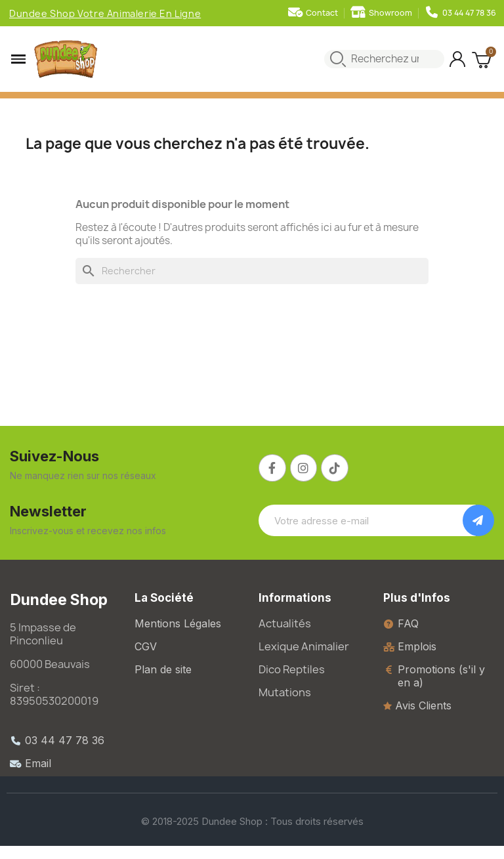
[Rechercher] (252, 271)
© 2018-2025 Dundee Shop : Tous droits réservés (252, 821)
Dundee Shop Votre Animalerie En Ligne (105, 13)
